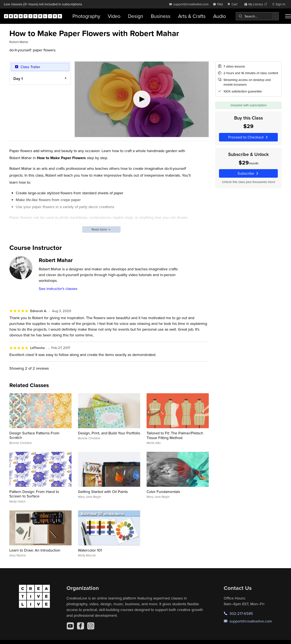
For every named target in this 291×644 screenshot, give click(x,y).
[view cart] (233, 4)
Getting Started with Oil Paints (103, 492)
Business (161, 16)
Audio (220, 16)
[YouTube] (70, 626)
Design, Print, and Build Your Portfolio (109, 433)
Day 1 (18, 78)
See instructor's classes (58, 289)
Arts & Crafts (192, 16)
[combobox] (257, 16)
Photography (86, 16)
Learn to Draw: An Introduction (35, 550)
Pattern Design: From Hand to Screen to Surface (34, 494)
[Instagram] (91, 626)
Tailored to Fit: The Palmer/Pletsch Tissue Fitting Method (175, 435)
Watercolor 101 (90, 550)
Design (136, 16)
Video (114, 16)
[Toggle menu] (288, 16)
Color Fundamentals (163, 492)
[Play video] (142, 99)
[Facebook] (81, 626)
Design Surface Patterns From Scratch (34, 435)
